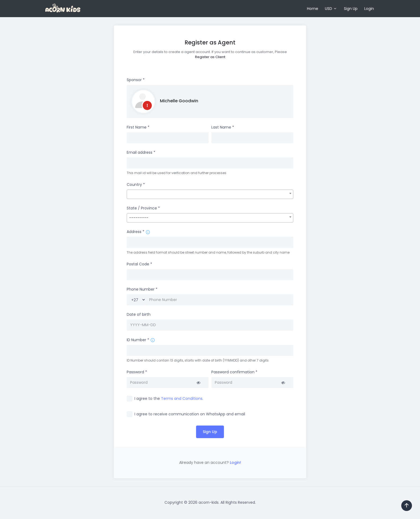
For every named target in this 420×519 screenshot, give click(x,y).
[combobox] (210, 194)
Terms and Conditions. (182, 398)
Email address (141, 152)
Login (369, 9)
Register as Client (210, 57)
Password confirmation (234, 372)
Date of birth (139, 314)
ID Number (138, 340)
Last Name (223, 127)
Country (136, 185)
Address (136, 232)
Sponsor (136, 80)
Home (313, 9)
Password (137, 372)
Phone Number (142, 289)
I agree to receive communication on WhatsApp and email (190, 414)
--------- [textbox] (139, 218)
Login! (235, 462)
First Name (138, 127)
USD (329, 9)
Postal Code (139, 264)
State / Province (143, 208)
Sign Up (351, 9)
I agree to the (169, 398)
